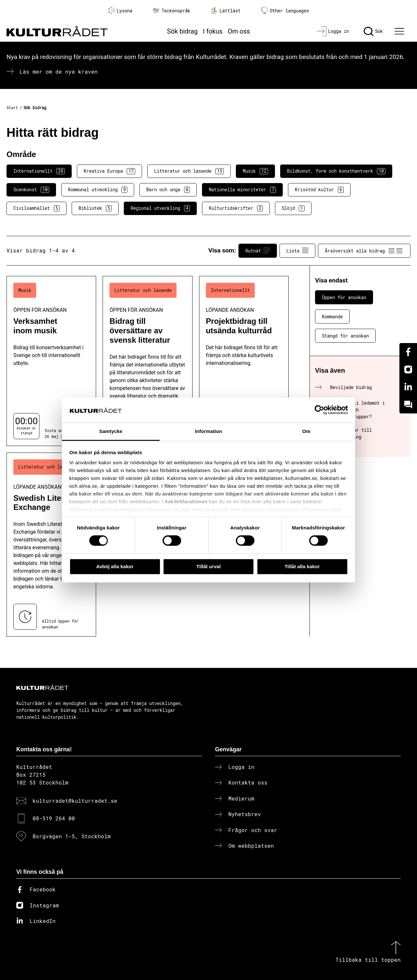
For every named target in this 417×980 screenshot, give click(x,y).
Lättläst (226, 10)
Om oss (239, 31)
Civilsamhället (36, 208)
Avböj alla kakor (115, 566)
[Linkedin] (408, 387)
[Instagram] (408, 369)
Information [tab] (208, 431)
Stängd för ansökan (345, 336)
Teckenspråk (172, 11)
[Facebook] (408, 352)
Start (12, 108)
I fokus (213, 31)
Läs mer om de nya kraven (59, 72)
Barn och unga (168, 190)
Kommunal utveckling (98, 190)
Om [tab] (306, 431)
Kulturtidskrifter (236, 208)
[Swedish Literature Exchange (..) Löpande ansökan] (51, 545)
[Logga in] (333, 31)
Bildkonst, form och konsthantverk (336, 171)
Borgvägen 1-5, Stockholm (72, 836)
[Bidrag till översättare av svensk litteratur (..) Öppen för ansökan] (147, 361)
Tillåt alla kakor (302, 566)
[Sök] (373, 31)
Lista (297, 251)
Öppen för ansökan (344, 297)
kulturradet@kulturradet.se (75, 801)
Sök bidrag (182, 31)
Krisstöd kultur (319, 190)
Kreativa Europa (109, 171)
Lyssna (120, 10)
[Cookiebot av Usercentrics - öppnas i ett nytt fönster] (319, 410)
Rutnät (258, 251)
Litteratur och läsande (189, 171)
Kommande (332, 317)
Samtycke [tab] (111, 431)
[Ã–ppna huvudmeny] (400, 31)
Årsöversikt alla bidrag (364, 251)
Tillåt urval (209, 566)
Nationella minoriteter (242, 190)
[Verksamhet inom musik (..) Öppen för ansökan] (51, 361)
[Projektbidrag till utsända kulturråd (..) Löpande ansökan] (244, 361)
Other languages (285, 11)
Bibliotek (95, 208)
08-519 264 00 (54, 818)
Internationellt (39, 171)
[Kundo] (408, 405)
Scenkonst (31, 190)
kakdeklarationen (187, 502)
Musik (255, 171)
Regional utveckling (160, 208)
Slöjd (293, 208)
